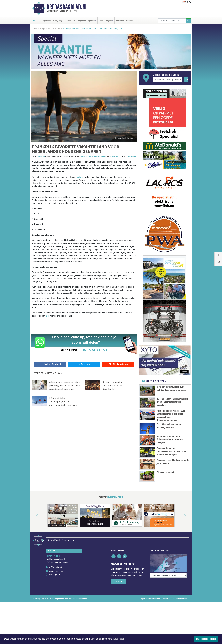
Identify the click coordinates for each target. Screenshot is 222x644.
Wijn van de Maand (165, 472)
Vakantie (56, 29)
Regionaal (82, 21)
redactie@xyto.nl (57, 565)
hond (82, 157)
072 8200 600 (55, 561)
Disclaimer (166, 593)
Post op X (84, 364)
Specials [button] (92, 21)
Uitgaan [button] (109, 21)
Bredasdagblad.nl (67, 7)
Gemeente (71, 21)
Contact (129, 21)
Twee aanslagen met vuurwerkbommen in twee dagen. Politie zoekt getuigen (172, 451)
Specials (46, 29)
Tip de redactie (118, 364)
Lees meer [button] (119, 639)
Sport (101, 21)
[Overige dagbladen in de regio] (168, 555)
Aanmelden (119, 576)
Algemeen (47, 21)
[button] (34, 516)
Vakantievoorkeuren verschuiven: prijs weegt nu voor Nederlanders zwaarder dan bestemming (65, 385)
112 (39, 21)
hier (47, 316)
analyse (80, 177)
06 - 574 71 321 (95, 350)
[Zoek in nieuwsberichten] (172, 21)
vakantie (89, 157)
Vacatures (120, 21)
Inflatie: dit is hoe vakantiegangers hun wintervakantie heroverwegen (63, 401)
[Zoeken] (188, 21)
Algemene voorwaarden (150, 593)
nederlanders (100, 157)
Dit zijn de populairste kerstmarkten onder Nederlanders (113, 385)
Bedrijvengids (59, 21)
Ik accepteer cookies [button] (206, 639)
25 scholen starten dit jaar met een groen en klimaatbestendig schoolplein (173, 402)
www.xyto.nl (55, 569)
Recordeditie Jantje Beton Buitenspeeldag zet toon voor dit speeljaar (171, 439)
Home (36, 29)
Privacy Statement (180, 593)
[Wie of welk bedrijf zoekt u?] (168, 80)
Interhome (132, 157)
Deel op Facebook (50, 364)
